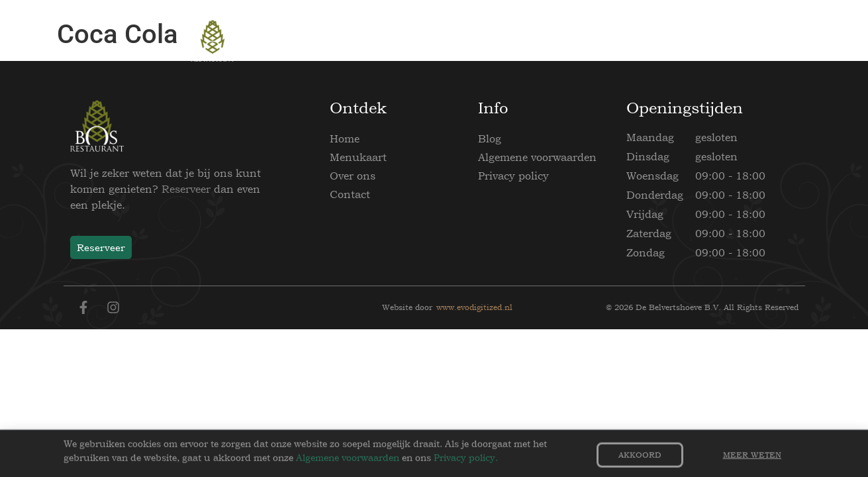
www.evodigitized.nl (474, 307)
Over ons (353, 176)
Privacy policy (513, 176)
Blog (490, 138)
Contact (350, 194)
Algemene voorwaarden (537, 157)
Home (345, 138)
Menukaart (358, 157)
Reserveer (186, 189)
